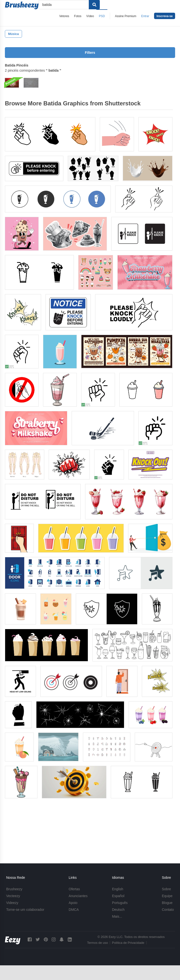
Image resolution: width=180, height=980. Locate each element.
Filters (90, 53)
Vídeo (90, 16)
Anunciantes (78, 896)
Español (118, 896)
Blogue (167, 903)
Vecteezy (13, 896)
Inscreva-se (165, 16)
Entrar (145, 16)
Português (120, 903)
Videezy (12, 903)
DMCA (74, 910)
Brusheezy (14, 889)
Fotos (78, 16)
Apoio (73, 903)
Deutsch (118, 910)
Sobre (166, 889)
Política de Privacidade (128, 943)
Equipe (167, 896)
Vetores (64, 16)
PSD (102, 16)
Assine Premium (126, 16)
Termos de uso (97, 943)
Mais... (117, 916)
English (118, 889)
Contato (168, 910)
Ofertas (74, 889)
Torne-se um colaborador (25, 910)
